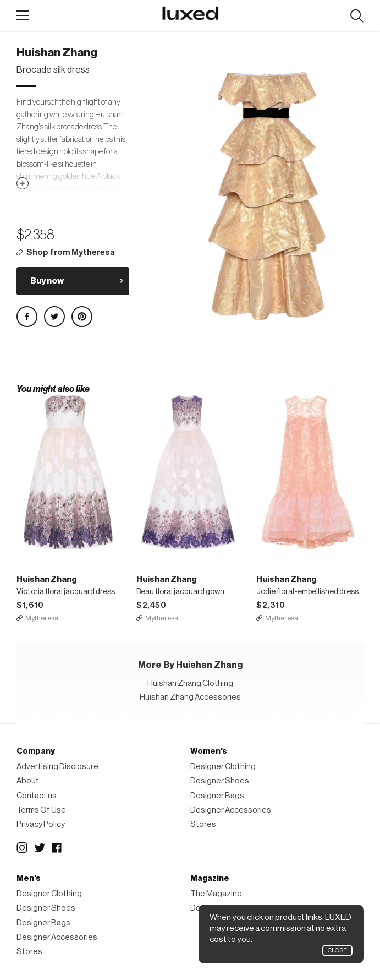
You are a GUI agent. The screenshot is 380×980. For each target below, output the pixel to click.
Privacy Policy (41, 824)
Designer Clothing (223, 767)
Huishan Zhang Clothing (190, 684)
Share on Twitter (54, 317)
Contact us (37, 796)
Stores (203, 824)
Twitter (40, 848)
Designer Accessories (231, 810)
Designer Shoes (220, 781)
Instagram (22, 848)
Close (337, 951)
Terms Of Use (41, 810)
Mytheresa (42, 618)
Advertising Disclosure (57, 767)
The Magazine (216, 894)
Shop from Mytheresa (71, 252)
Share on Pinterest (82, 317)
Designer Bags (217, 796)
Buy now (47, 281)
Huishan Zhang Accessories (190, 697)
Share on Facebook (27, 317)
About (28, 781)
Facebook (57, 848)
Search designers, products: (357, 16)
